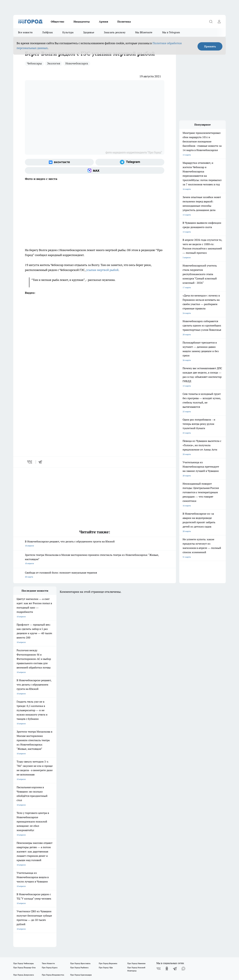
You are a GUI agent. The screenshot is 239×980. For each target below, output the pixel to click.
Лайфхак (47, 32)
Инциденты (82, 22)
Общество (58, 22)
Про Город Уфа (106, 809)
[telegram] (41, 462)
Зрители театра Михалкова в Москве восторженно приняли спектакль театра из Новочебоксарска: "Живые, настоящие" (95, 559)
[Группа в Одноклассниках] (167, 811)
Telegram (17, 829)
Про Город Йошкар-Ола (24, 809)
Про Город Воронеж (108, 805)
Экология (54, 63)
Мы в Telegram (171, 32)
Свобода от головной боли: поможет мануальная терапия (95, 575)
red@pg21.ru (25, 903)
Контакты (102, 829)
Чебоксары (34, 63)
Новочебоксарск (77, 63)
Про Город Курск (50, 809)
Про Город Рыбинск (79, 809)
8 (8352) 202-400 (30, 898)
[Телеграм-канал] (130, 162)
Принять (210, 46)
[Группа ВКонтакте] (59, 162)
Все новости (25, 32)
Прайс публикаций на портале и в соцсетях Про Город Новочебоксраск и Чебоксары (115, 836)
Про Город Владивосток (53, 817)
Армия (103, 22)
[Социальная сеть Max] (95, 170)
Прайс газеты (62, 833)
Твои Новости (48, 805)
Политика (124, 22)
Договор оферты (21, 833)
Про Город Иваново (136, 805)
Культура (68, 32)
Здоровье (89, 32)
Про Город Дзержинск (24, 817)
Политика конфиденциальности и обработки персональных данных (45, 940)
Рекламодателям (21, 844)
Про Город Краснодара (81, 817)
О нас (58, 829)
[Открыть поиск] (211, 22)
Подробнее (99, 935)
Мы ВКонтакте (144, 32)
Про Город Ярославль (80, 805)
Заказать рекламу (115, 32)
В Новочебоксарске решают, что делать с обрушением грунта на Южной (95, 544)
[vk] (30, 462)
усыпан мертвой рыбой (102, 270)
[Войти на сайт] (219, 22)
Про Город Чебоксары (23, 805)
